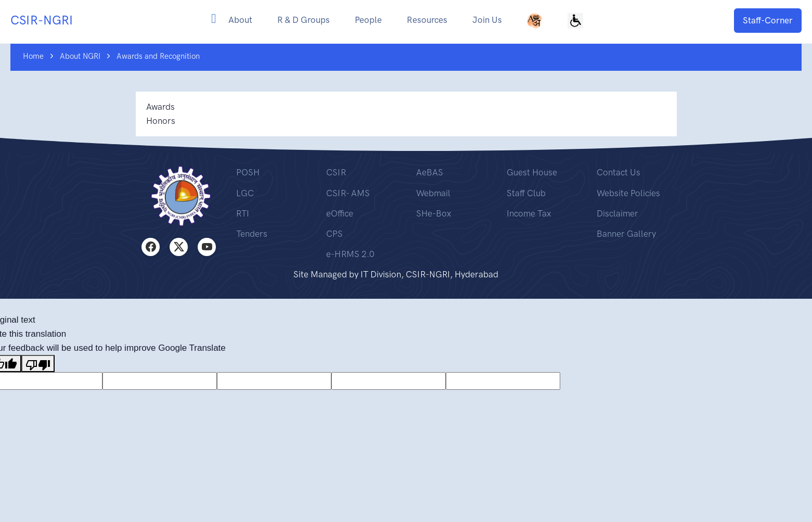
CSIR (336, 172)
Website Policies (628, 193)
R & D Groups (304, 20)
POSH (248, 172)
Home (33, 56)
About (240, 20)
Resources (427, 20)
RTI (243, 213)
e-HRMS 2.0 (350, 254)
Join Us (487, 20)
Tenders (252, 234)
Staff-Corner (768, 20)
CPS (334, 234)
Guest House (532, 172)
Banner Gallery (626, 234)
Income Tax (529, 213)
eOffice (340, 213)
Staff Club (526, 193)
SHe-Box (434, 213)
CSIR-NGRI (42, 20)
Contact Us (618, 172)
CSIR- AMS (348, 193)
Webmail (433, 193)
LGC (245, 193)
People (368, 20)
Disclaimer (617, 213)
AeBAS (430, 172)
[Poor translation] (38, 364)
